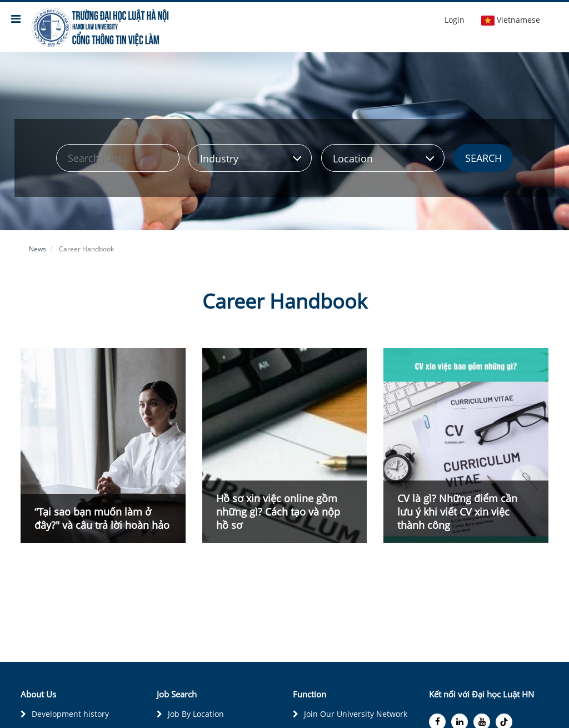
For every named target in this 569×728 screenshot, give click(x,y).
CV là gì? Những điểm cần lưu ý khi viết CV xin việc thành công (457, 512)
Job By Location (196, 714)
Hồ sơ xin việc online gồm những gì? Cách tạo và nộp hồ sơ (278, 512)
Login (455, 20)
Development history (70, 714)
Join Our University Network (356, 714)
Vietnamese (511, 20)
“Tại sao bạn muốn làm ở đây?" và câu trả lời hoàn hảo (102, 518)
